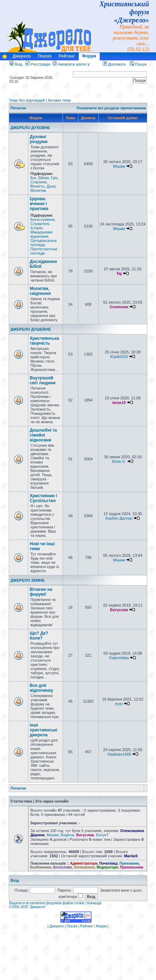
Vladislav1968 (119, 754)
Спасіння (38, 182)
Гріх (54, 178)
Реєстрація (38, 64)
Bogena (68, 835)
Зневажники (84, 867)
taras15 (119, 403)
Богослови (63, 867)
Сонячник (119, 307)
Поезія (45, 56)
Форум (89, 56)
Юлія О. (119, 461)
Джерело (22, 56)
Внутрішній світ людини (43, 380)
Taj (119, 273)
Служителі (40, 224)
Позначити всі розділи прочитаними (111, 108)
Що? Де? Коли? (39, 636)
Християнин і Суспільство (43, 498)
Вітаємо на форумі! (41, 592)
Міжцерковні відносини (41, 234)
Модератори (107, 867)
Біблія (43, 178)
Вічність (37, 186)
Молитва (38, 190)
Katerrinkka (119, 658)
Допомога (114, 64)
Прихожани (129, 863)
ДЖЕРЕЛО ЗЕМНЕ (28, 580)
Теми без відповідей (27, 100)
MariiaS (131, 856)
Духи (51, 186)
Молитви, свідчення (40, 291)
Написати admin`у (74, 64)
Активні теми (59, 100)
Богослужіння (42, 219)
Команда (94, 903)
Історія (36, 228)
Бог (33, 178)
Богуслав (119, 610)
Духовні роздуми (39, 139)
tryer (119, 704)
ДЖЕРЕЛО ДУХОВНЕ (30, 128)
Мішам (119, 166)
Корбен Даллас (119, 518)
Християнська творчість (44, 341)
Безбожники (41, 867)
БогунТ (102, 835)
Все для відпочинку (41, 688)
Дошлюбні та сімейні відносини (43, 435)
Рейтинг (67, 56)
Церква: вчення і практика (39, 204)
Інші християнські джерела (44, 730)
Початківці (108, 863)
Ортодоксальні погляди (44, 243)
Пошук (138, 64)
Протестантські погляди (44, 251)
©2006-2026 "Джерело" (27, 907)
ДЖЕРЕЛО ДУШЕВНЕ (31, 329)
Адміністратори (84, 863)
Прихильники (132, 867)
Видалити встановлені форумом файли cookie (47, 903)
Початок (18, 108)
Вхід (16, 64)
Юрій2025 (119, 357)
